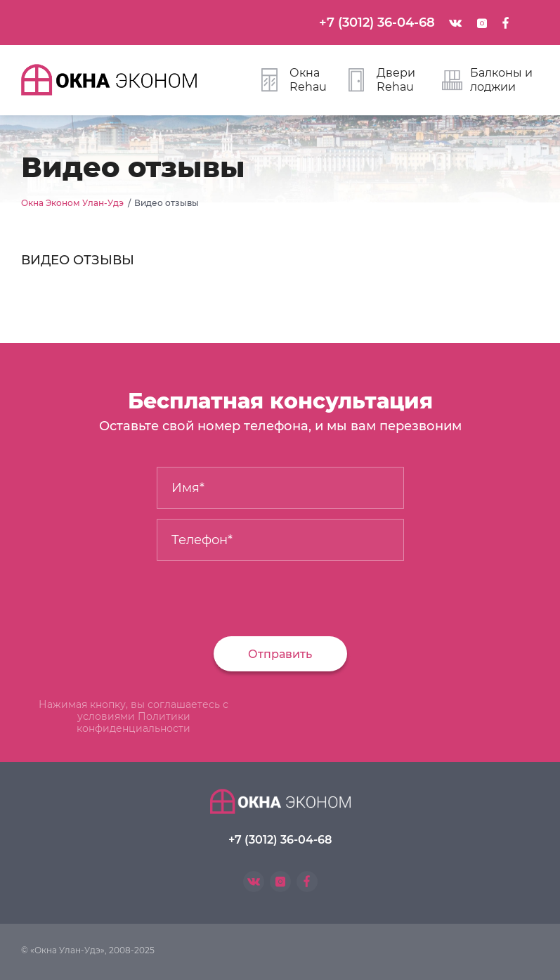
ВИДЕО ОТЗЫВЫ (78, 260)
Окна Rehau (294, 80)
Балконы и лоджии (487, 80)
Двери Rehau (382, 80)
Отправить (280, 654)
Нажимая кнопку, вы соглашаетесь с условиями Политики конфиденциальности (134, 716)
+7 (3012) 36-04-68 (377, 22)
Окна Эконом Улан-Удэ (72, 203)
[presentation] (117, 593)
